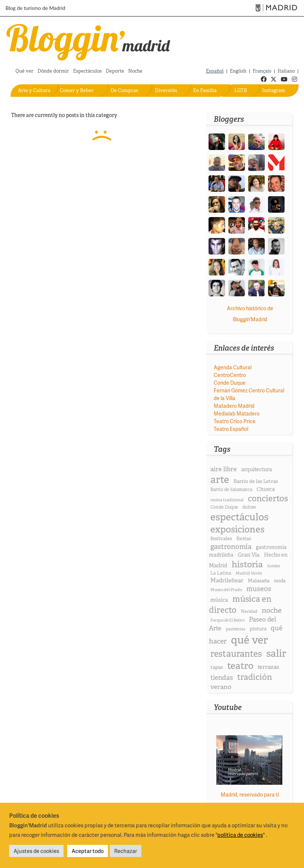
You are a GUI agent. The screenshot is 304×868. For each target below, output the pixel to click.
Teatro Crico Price (235, 421)
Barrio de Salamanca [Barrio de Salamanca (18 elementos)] (231, 490)
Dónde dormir (53, 71)
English (238, 71)
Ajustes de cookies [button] (36, 851)
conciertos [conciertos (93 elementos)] (268, 498)
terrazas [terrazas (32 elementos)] (268, 667)
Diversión (166, 90)
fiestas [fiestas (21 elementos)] (244, 539)
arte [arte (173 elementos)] (220, 479)
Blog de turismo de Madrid (35, 8)
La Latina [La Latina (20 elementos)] (221, 573)
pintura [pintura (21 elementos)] (258, 629)
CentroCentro (230, 375)
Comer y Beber (77, 90)
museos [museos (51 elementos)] (259, 589)
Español (215, 71)
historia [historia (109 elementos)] (247, 564)
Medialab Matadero (237, 413)
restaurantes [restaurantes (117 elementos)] (236, 654)
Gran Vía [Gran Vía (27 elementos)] (249, 555)
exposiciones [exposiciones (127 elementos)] (237, 529)
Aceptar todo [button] (88, 851)
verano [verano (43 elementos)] (221, 687)
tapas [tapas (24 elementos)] (217, 667)
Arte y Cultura (34, 90)
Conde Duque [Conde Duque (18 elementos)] (224, 507)
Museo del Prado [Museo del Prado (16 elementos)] (226, 590)
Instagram (274, 90)
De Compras (124, 90)
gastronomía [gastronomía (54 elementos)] (231, 547)
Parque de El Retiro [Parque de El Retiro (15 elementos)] (227, 620)
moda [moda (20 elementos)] (280, 581)
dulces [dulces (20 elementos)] (249, 507)
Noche (135, 71)
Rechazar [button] (126, 851)
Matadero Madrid (234, 406)
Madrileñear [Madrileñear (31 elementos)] (227, 580)
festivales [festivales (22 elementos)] (221, 539)
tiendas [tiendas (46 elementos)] (222, 678)
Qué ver (24, 71)
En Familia (205, 90)
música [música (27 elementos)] (219, 600)
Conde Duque (230, 383)
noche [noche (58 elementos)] (272, 610)
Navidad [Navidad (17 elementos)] (249, 611)
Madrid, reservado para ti (250, 794)
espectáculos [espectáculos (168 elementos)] (239, 517)
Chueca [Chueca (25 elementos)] (266, 489)
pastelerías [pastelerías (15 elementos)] (236, 629)
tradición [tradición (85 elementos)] (255, 677)
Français (262, 71)
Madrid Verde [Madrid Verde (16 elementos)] (249, 573)
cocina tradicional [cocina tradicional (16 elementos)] (227, 500)
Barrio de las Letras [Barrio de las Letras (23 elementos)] (256, 481)
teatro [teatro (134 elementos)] (240, 666)
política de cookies (240, 835)
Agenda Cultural (233, 367)
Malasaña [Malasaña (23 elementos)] (259, 581)
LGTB (241, 90)
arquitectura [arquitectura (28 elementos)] (257, 469)
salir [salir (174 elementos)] (276, 653)
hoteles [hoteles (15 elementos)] (274, 566)
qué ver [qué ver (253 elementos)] (249, 640)
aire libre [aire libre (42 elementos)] (224, 469)
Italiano (286, 71)
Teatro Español (231, 429)
